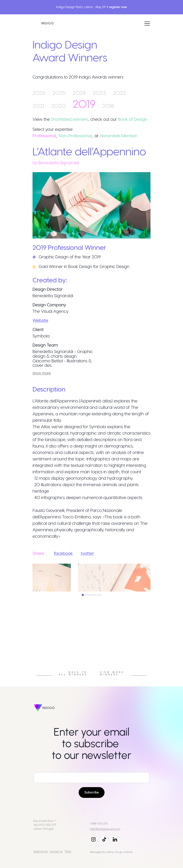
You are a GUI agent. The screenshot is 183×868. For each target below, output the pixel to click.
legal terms (41, 851)
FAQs (68, 851)
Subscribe (92, 792)
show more (42, 373)
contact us (56, 851)
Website (40, 320)
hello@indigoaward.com (105, 829)
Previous (30, 645)
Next (153, 645)
